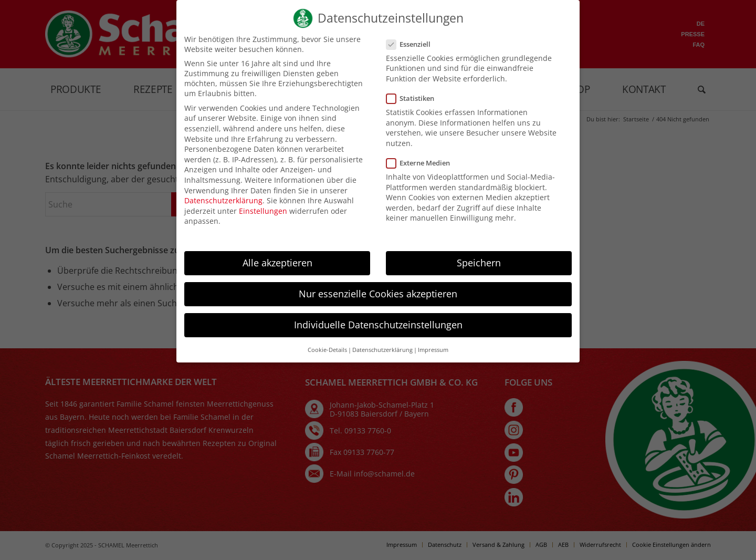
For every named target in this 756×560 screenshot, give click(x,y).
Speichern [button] (479, 272)
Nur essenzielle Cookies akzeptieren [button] (378, 303)
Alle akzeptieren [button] (277, 272)
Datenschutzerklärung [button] (382, 359)
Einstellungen (263, 220)
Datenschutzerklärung (223, 209)
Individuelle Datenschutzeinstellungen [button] (378, 334)
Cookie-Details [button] (327, 359)
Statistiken (412, 107)
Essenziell (410, 53)
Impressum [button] (433, 359)
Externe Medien (419, 172)
